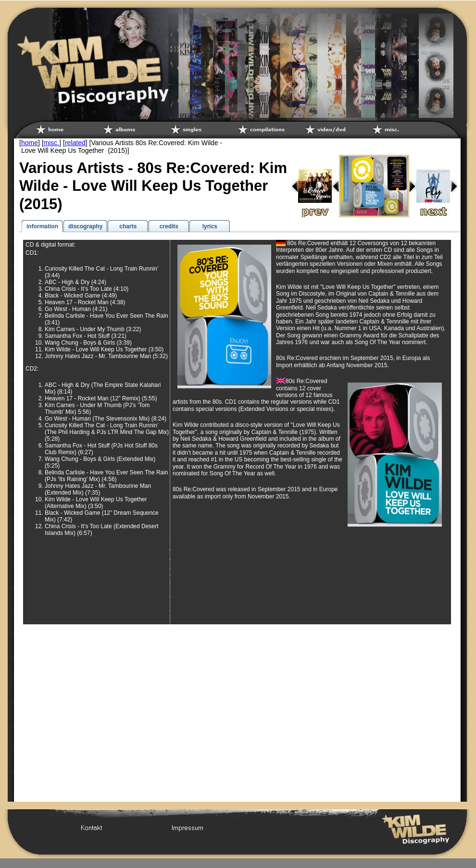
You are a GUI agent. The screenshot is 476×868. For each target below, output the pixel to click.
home (30, 143)
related (75, 143)
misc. (52, 143)
